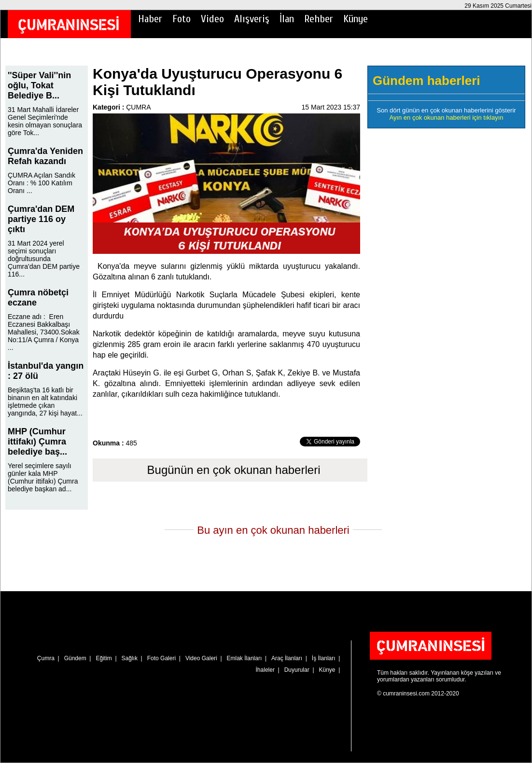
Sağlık (130, 658)
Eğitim (104, 658)
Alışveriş (252, 19)
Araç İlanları (287, 658)
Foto (182, 19)
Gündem (75, 658)
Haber (150, 19)
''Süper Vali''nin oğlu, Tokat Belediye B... (39, 85)
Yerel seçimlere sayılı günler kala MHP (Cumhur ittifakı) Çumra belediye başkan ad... (43, 477)
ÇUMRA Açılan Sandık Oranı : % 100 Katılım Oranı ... (42, 183)
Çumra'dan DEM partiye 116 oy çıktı (41, 219)
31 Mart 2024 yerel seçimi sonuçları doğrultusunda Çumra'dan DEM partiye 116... (44, 259)
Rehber (319, 19)
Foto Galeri (161, 658)
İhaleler (265, 670)
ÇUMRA (138, 107)
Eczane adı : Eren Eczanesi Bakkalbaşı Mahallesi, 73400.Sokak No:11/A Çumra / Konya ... (44, 332)
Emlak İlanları (245, 658)
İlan (287, 19)
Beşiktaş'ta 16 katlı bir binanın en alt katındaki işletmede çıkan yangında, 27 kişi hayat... (45, 402)
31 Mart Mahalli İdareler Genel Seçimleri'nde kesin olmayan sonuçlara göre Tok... (45, 121)
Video (212, 19)
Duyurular (297, 670)
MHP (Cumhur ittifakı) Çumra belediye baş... (37, 442)
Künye (356, 19)
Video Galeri (201, 658)
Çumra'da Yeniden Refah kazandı (45, 156)
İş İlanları (324, 658)
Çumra (46, 658)
